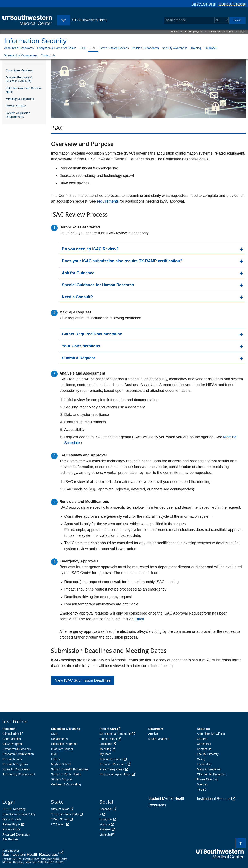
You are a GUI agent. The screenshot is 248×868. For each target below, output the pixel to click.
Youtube (105, 824)
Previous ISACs (16, 106)
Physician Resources (113, 764)
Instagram (106, 819)
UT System (58, 824)
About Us (203, 729)
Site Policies (10, 839)
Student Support (61, 779)
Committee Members (19, 70)
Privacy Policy (11, 829)
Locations (106, 744)
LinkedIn (105, 834)
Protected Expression (16, 834)
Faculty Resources (204, 4)
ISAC (242, 32)
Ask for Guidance (78, 273)
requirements (108, 201)
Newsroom (156, 729)
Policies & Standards (145, 48)
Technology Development (19, 774)
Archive (153, 734)
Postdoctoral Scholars (17, 749)
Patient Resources (111, 759)
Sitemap (202, 784)
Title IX (201, 790)
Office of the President (211, 774)
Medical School (61, 764)
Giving (201, 759)
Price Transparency (112, 769)
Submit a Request (78, 358)
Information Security (221, 32)
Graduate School (62, 749)
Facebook (106, 809)
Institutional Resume (214, 799)
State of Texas (60, 809)
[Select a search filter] (221, 20)
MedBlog (105, 749)
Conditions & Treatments (115, 734)
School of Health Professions (70, 769)
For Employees (193, 32)
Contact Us (48, 55)
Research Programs (15, 764)
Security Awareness (175, 48)
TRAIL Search (60, 819)
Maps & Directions (209, 769)
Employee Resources (233, 4)
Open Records (12, 819)
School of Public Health (66, 774)
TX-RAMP (211, 48)
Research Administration (18, 754)
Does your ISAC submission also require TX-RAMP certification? (122, 261)
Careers (202, 739)
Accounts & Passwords (19, 48)
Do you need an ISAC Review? (90, 249)
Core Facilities (12, 739)
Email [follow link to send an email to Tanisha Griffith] (139, 619)
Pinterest (105, 829)
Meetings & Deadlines (20, 99)
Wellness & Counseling (66, 784)
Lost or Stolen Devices (114, 48)
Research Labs (12, 759)
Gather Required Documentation (92, 334)
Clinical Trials (11, 734)
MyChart (105, 754)
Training (196, 48)
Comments (204, 744)
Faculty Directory (208, 754)
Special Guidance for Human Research (98, 285)
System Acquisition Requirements (18, 115)
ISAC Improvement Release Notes (24, 90)
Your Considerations (81, 346)
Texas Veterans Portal (65, 814)
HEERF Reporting (14, 809)
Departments (59, 739)
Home (174, 32)
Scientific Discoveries (16, 769)
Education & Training (66, 729)
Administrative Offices (211, 734)
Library (55, 759)
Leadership (204, 764)
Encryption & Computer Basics (57, 48)
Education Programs (64, 744)
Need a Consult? (77, 297)
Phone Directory (207, 779)
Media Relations (159, 739)
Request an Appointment (115, 774)
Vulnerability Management (21, 55)
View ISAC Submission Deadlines (83, 680)
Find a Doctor (108, 739)
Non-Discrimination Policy (19, 814)
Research (9, 729)
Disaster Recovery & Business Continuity (19, 79)
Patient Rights (11, 824)
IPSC (83, 48)
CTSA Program (12, 744)
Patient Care (108, 729)
